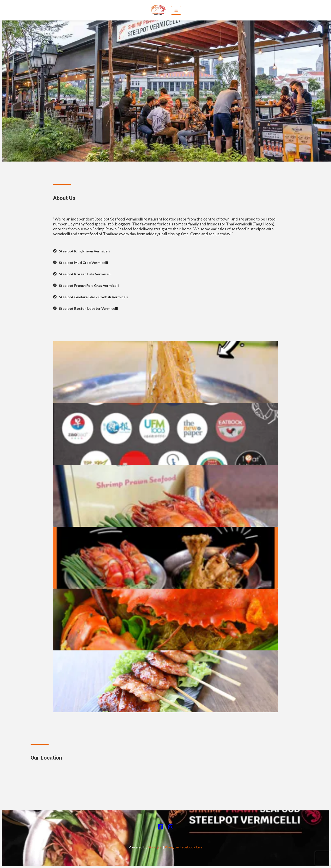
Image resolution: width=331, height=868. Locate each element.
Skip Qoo (155, 847)
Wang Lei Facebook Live (184, 847)
